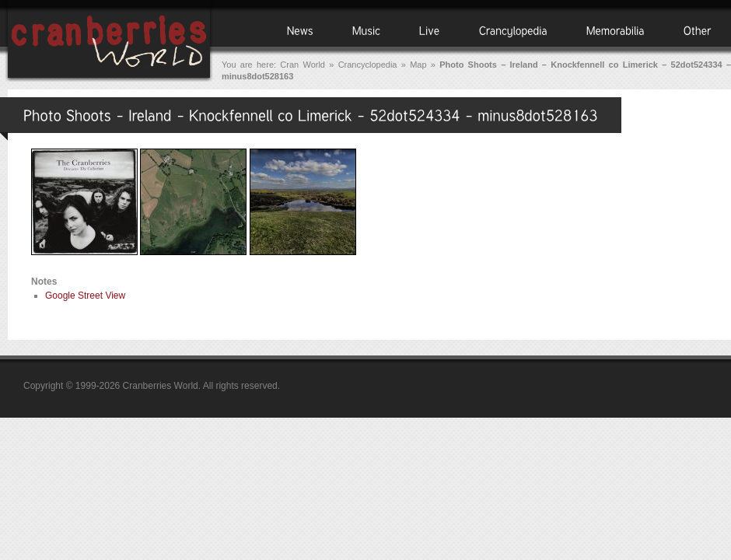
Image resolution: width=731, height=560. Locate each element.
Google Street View (85, 296)
